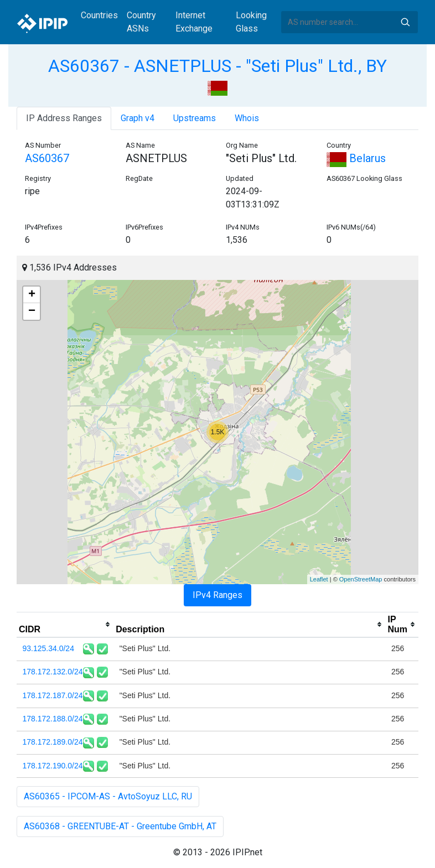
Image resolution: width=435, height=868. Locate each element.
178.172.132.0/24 (53, 672)
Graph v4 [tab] (138, 118)
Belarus (356, 158)
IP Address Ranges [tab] (64, 118)
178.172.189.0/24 (53, 742)
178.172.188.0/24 (53, 719)
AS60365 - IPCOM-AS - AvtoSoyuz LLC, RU (108, 796)
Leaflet (319, 579)
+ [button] (32, 295)
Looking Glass (251, 22)
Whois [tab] (247, 118)
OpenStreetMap (361, 579)
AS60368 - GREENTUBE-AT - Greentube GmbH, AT (120, 826)
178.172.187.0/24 (53, 695)
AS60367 (47, 158)
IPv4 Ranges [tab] (217, 595)
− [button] (32, 311)
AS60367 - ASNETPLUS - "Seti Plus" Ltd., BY (217, 66)
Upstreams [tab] (195, 118)
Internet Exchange (194, 22)
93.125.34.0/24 (48, 648)
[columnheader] (65, 625)
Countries (99, 15)
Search (405, 22)
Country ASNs (141, 22)
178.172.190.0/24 (53, 766)
